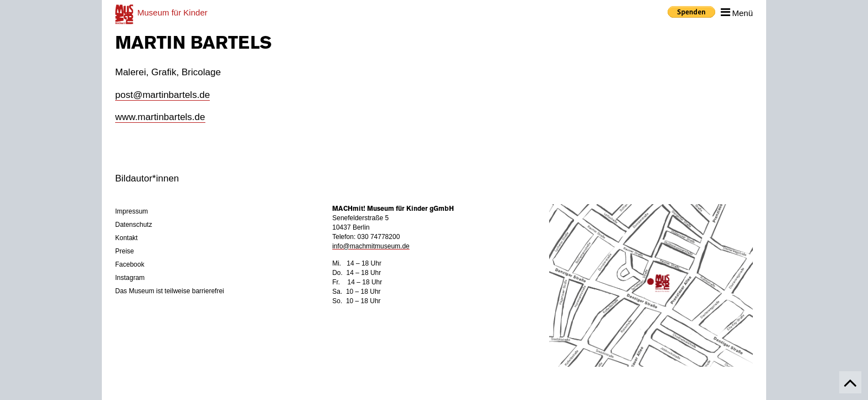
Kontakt (126, 238)
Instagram (130, 278)
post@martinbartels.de (162, 95)
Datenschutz (134, 225)
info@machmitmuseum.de (371, 246)
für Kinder (172, 12)
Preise (125, 251)
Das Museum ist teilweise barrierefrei (170, 291)
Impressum (131, 211)
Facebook (130, 264)
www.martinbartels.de (160, 117)
